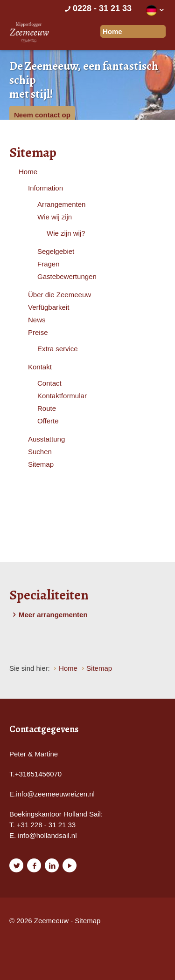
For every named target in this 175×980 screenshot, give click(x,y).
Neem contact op (42, 115)
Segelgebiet (56, 251)
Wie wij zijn (55, 217)
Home (28, 172)
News (37, 320)
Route (47, 408)
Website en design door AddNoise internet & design (35, 937)
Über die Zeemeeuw (59, 295)
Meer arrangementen (49, 615)
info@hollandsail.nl (47, 835)
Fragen (49, 264)
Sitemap (41, 464)
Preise (38, 332)
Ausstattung (46, 439)
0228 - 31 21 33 (97, 8)
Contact (49, 383)
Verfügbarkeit (49, 307)
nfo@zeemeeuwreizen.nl (56, 794)
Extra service (58, 349)
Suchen (40, 452)
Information (45, 188)
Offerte (48, 421)
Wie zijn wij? (66, 233)
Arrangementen (61, 204)
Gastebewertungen (67, 276)
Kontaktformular (62, 396)
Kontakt (40, 367)
